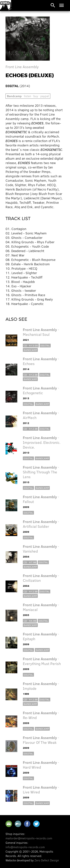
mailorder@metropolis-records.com (29, 838)
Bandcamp (30, 350)
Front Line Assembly (22, 67)
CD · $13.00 (31, 345)
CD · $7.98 (30, 562)
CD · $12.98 (31, 375)
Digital (45, 345)
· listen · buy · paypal (28, 96)
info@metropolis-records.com (25, 847)
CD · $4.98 (30, 621)
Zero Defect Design (47, 860)
